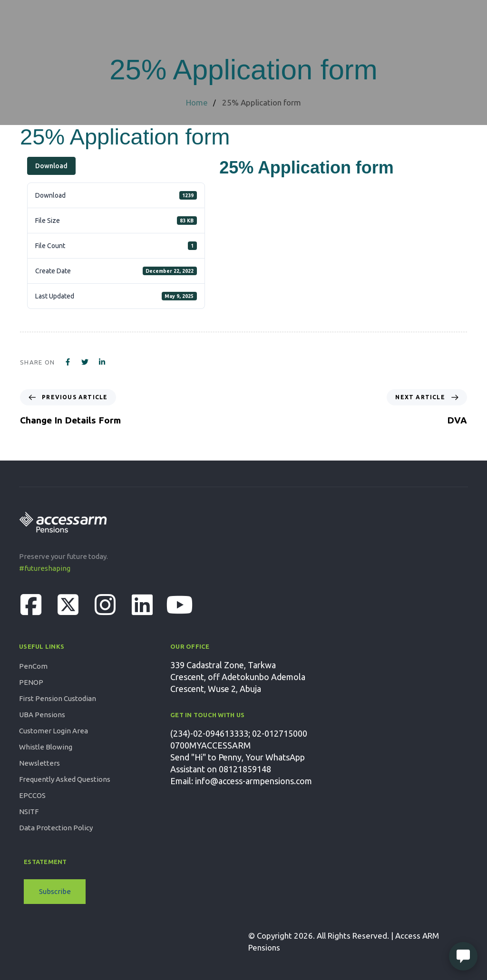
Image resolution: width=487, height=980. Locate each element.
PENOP (31, 682)
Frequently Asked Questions (65, 779)
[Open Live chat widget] (463, 956)
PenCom (33, 666)
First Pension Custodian (58, 698)
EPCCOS (32, 795)
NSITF (29, 812)
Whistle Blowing (46, 747)
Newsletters (39, 763)
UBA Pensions (42, 715)
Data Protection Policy (56, 828)
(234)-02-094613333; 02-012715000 (239, 733)
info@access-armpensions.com (253, 781)
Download (51, 166)
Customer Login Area (54, 731)
